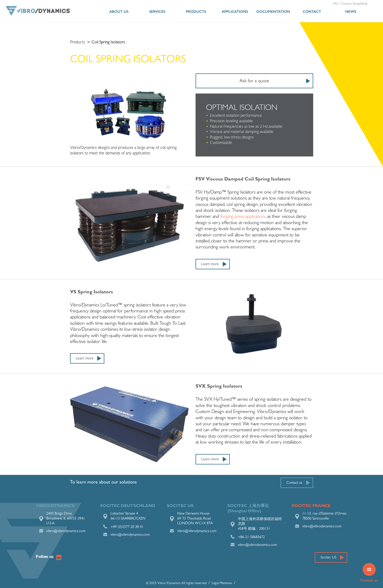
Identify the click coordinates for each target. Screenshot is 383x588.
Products (196, 12)
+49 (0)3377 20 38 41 (127, 527)
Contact (312, 12)
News (351, 12)
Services (157, 12)
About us (119, 12)
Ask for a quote (254, 81)
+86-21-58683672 (251, 537)
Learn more (210, 264)
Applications (235, 12)
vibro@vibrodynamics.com (66, 531)
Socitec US (328, 558)
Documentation (273, 12)
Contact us (294, 483)
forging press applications (243, 217)
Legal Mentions (222, 583)
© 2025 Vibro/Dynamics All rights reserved (176, 583)
